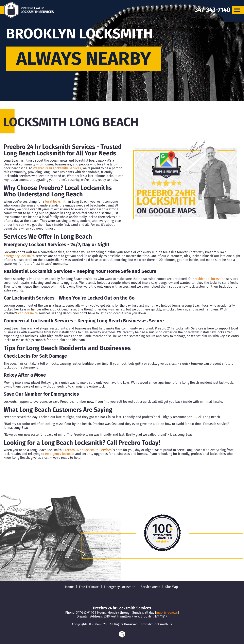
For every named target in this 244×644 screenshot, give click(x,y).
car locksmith (28, 313)
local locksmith (56, 202)
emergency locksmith (19, 256)
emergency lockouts (60, 454)
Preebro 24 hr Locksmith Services (57, 168)
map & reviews (167, 613)
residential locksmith (210, 279)
